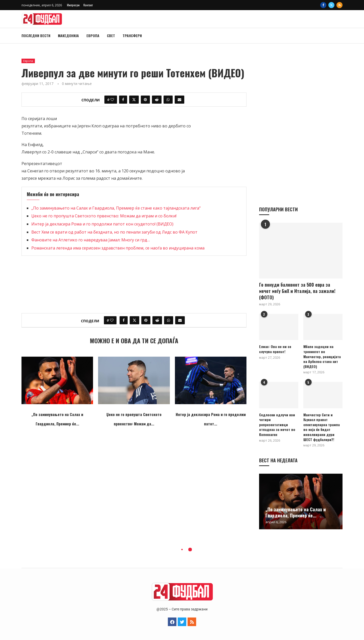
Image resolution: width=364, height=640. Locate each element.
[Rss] (339, 5)
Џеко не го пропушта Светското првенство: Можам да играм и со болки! (104, 216)
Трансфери (132, 36)
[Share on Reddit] (157, 100)
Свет (111, 36)
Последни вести (36, 36)
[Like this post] (112, 100)
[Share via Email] (179, 100)
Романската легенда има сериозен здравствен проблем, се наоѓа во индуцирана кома (118, 248)
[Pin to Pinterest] (145, 100)
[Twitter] (331, 5)
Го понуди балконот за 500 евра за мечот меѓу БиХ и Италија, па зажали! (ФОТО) (297, 291)
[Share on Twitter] (134, 100)
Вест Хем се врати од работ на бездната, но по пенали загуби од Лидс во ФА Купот (114, 232)
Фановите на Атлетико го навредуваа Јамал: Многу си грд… (91, 240)
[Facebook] (323, 5)
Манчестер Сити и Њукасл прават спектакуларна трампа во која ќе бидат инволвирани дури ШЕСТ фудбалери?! (322, 427)
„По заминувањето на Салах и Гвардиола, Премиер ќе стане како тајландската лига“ (116, 208)
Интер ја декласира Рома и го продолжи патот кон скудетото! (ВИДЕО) (102, 224)
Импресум (73, 5)
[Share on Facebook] (123, 100)
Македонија (68, 36)
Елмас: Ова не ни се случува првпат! (275, 349)
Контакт (88, 5)
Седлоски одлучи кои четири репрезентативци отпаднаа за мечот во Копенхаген (277, 424)
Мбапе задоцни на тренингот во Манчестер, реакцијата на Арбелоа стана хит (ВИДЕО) (322, 356)
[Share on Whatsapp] (168, 100)
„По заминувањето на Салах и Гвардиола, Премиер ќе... (296, 512)
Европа (93, 36)
